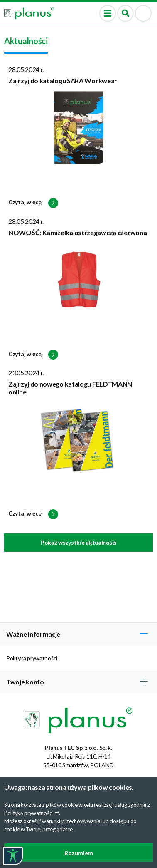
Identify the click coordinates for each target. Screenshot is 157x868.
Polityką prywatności (28, 813)
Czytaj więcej (33, 203)
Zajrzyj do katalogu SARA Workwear (63, 81)
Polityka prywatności (32, 658)
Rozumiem (79, 853)
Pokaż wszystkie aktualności (78, 542)
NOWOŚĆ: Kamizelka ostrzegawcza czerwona (77, 232)
